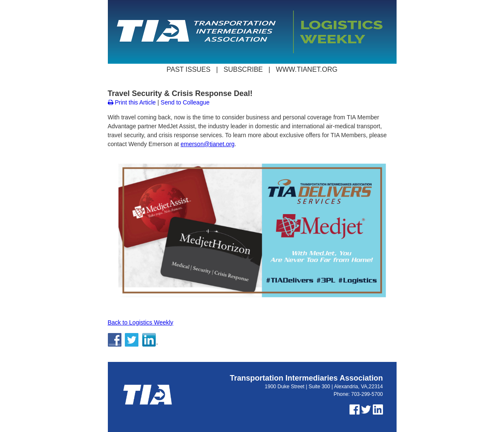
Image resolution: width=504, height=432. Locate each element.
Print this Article (132, 102)
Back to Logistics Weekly (141, 322)
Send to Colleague (185, 102)
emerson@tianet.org (207, 144)
